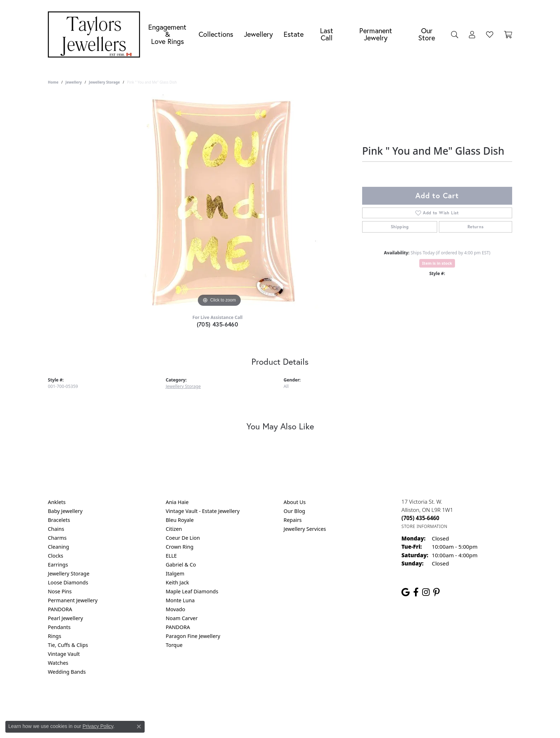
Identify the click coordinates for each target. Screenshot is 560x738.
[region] (219, 201)
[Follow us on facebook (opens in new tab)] (416, 592)
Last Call (327, 34)
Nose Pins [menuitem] (60, 591)
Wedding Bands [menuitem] (67, 672)
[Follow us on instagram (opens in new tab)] (426, 592)
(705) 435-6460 (218, 324)
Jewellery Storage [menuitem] (69, 574)
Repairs (293, 520)
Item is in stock (437, 263)
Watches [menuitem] (58, 663)
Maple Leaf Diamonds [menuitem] (192, 591)
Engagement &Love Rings (167, 34)
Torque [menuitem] (174, 645)
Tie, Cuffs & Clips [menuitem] (68, 645)
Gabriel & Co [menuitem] (181, 565)
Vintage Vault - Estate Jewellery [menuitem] (203, 511)
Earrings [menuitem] (58, 565)
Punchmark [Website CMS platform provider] (293, 724)
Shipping (400, 227)
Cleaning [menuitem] (58, 547)
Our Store (427, 34)
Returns (476, 227)
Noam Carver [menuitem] (182, 618)
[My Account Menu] (472, 34)
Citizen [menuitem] (174, 529)
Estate (294, 34)
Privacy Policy (245, 701)
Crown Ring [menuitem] (180, 547)
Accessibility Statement (340, 701)
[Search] (455, 34)
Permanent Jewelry (376, 34)
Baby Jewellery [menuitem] (65, 511)
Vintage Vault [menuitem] (64, 654)
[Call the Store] (420, 518)
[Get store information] (424, 526)
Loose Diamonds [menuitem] (68, 582)
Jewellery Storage (104, 82)
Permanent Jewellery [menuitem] (73, 600)
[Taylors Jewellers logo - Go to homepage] (96, 34)
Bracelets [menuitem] (59, 520)
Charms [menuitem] (57, 538)
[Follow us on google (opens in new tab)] (406, 592)
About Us (295, 502)
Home (53, 82)
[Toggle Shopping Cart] (508, 34)
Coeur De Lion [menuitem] (183, 538)
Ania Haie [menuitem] (177, 502)
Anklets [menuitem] (57, 502)
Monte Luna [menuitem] (180, 600)
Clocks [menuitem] (56, 556)
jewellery (74, 82)
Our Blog (294, 511)
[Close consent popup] (139, 727)
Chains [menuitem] (56, 529)
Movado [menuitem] (175, 609)
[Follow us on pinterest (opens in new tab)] (436, 592)
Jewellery (258, 34)
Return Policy (209, 701)
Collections (216, 34)
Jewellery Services (305, 529)
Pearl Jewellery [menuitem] (65, 618)
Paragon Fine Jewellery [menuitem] (193, 636)
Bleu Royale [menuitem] (180, 520)
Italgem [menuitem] (175, 574)
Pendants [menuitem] (59, 627)
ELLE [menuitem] (171, 556)
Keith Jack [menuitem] (177, 582)
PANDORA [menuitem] (60, 609)
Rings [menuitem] (54, 636)
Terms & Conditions (287, 701)
